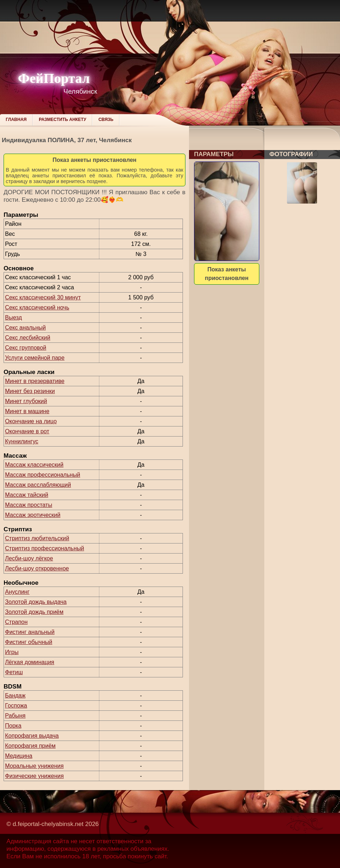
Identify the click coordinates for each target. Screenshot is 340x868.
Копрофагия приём (30, 746)
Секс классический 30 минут (43, 297)
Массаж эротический (33, 515)
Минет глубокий (26, 401)
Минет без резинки (30, 391)
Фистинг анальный (30, 632)
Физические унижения (34, 776)
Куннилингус (22, 441)
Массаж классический (34, 465)
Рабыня (15, 716)
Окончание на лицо (31, 421)
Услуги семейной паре (35, 358)
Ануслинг (17, 592)
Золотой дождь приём (34, 612)
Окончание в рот (27, 431)
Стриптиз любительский (37, 538)
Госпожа (16, 706)
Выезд (13, 318)
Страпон (16, 622)
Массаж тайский (27, 495)
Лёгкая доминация (30, 662)
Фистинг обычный (29, 642)
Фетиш (14, 672)
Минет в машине (27, 411)
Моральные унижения (34, 766)
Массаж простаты (29, 505)
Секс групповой (26, 348)
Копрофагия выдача (32, 736)
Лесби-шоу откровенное (37, 568)
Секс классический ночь (37, 307)
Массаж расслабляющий (38, 485)
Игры (12, 652)
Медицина (19, 756)
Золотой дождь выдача (36, 602)
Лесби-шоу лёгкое (29, 558)
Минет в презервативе (35, 381)
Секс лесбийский (28, 338)
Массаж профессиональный (43, 475)
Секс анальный (25, 328)
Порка (13, 726)
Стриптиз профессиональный (44, 548)
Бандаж (15, 696)
